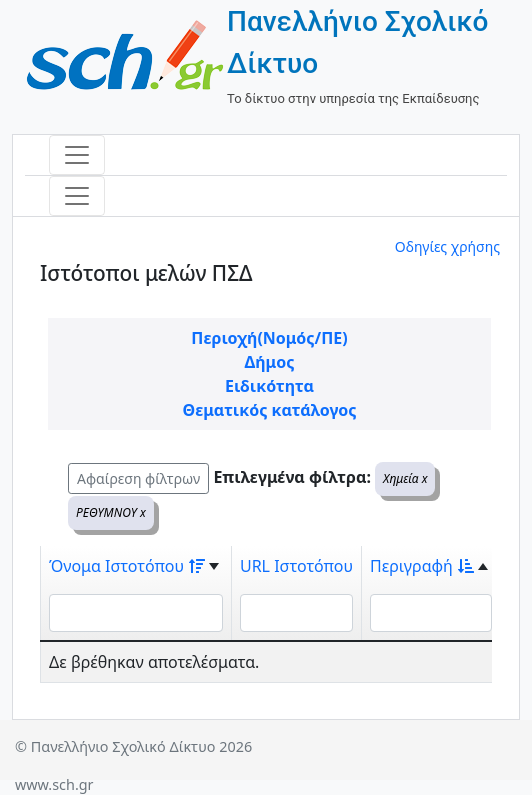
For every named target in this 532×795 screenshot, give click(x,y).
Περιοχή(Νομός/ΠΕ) (269, 338)
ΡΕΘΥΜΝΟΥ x (111, 512)
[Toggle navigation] (77, 155)
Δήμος (270, 362)
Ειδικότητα (269, 386)
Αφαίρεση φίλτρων (138, 478)
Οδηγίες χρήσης (447, 246)
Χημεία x (405, 478)
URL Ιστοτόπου (296, 566)
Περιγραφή (422, 566)
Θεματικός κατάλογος (269, 410)
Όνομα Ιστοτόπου (127, 566)
